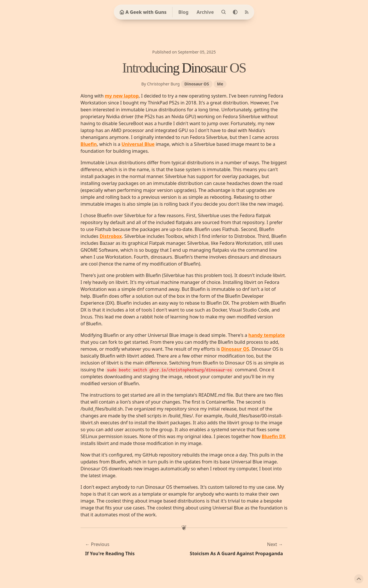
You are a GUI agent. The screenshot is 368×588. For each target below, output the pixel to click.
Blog (183, 12)
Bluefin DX (274, 436)
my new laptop (122, 96)
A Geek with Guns (143, 12)
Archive (205, 12)
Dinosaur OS (197, 84)
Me (220, 84)
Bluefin (89, 144)
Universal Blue (138, 144)
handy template (267, 335)
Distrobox (111, 236)
